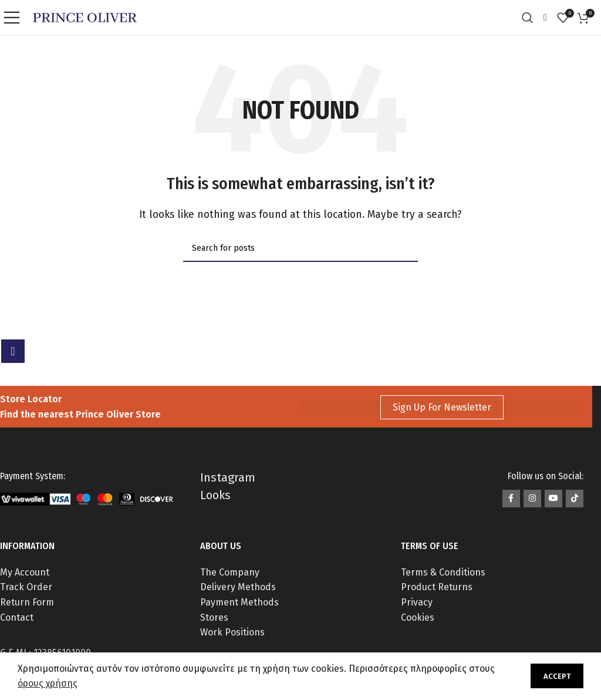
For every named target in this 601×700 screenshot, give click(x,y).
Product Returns (437, 587)
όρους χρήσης (48, 683)
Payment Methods (239, 602)
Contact (17, 617)
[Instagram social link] (532, 499)
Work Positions (232, 632)
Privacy (417, 602)
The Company (230, 572)
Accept (557, 676)
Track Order (26, 587)
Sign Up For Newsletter (442, 407)
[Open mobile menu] (15, 18)
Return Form (27, 602)
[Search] (531, 18)
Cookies (418, 617)
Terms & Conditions (443, 572)
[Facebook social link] (511, 499)
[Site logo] (85, 17)
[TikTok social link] (575, 499)
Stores (214, 617)
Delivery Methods (238, 587)
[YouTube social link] (553, 499)
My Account (25, 572)
